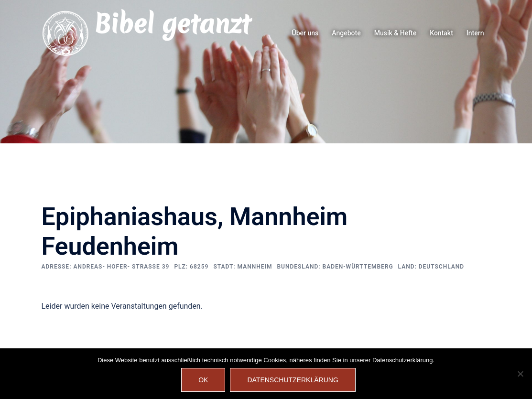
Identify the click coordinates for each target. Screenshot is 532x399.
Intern (475, 33)
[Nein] (520, 374)
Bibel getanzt (172, 24)
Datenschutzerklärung (293, 380)
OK (203, 380)
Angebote (346, 33)
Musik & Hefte (396, 33)
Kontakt (441, 33)
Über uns (305, 33)
